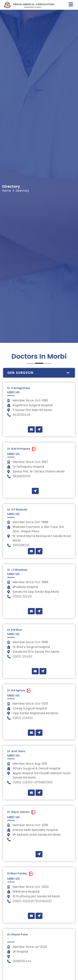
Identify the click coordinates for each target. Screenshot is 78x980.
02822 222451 (22, 596)
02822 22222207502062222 (32, 901)
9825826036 (22, 476)
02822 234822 (23, 718)
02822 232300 (23, 782)
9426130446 (22, 415)
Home (7, 176)
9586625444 (22, 961)
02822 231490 (22, 656)
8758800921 (44, 782)
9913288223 (21, 545)
